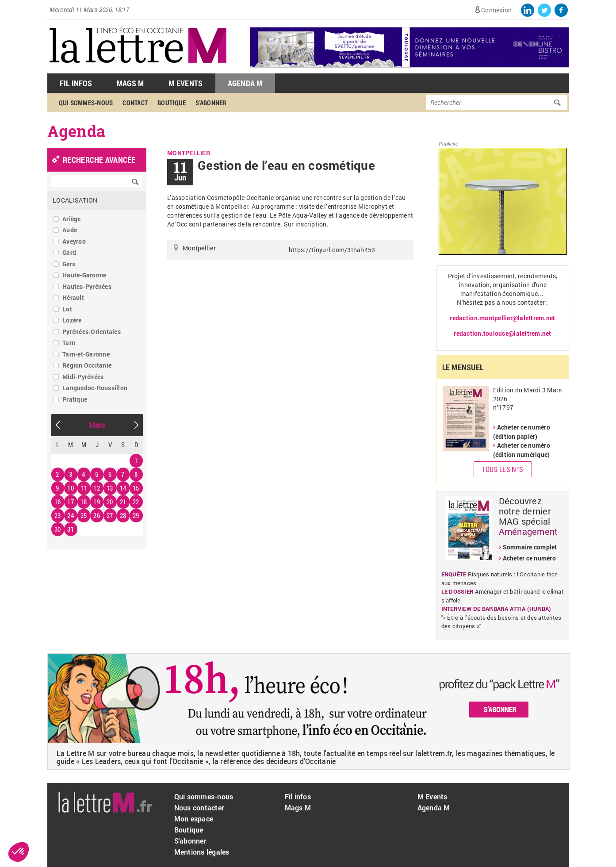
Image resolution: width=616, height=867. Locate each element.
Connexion (496, 10)
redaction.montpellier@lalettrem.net (502, 318)
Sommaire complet (530, 547)
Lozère (72, 320)
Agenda (77, 131)
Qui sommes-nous (86, 103)
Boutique (172, 103)
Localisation (75, 200)
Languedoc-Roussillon (95, 388)
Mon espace (194, 819)
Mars (97, 425)
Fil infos (298, 796)
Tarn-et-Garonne (86, 354)
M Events (186, 83)
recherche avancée (99, 160)
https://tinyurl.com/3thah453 (332, 250)
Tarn (69, 343)
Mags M (130, 83)
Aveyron (74, 241)
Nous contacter (199, 808)
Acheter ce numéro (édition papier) (522, 432)
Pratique (75, 399)
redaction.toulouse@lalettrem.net (502, 333)
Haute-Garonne (84, 275)
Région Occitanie (87, 365)
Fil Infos (76, 83)
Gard (69, 252)
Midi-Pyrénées (83, 377)
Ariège (72, 219)
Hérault (73, 297)
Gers (69, 264)
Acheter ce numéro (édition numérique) (522, 450)
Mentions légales (202, 852)
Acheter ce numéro (529, 558)
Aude (70, 230)
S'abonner (211, 103)
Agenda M (245, 83)
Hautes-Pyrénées (87, 286)
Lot (67, 309)
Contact (135, 103)
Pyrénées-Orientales (92, 332)
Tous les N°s (503, 469)
